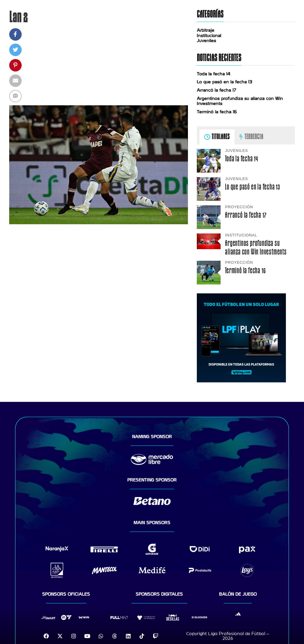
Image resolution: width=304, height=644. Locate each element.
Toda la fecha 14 (214, 74)
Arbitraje (206, 30)
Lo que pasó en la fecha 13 (225, 82)
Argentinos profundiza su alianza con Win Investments (256, 247)
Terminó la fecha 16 (217, 112)
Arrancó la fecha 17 (217, 90)
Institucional (209, 36)
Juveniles (206, 41)
